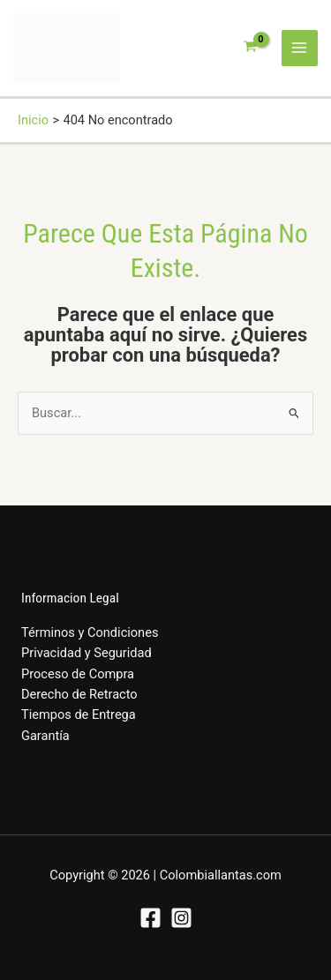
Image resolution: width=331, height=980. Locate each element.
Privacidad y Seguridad (87, 653)
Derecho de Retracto (79, 694)
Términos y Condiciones (90, 632)
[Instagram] (181, 918)
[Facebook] (150, 918)
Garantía (45, 736)
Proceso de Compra (78, 674)
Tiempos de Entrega (79, 714)
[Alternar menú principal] (300, 49)
